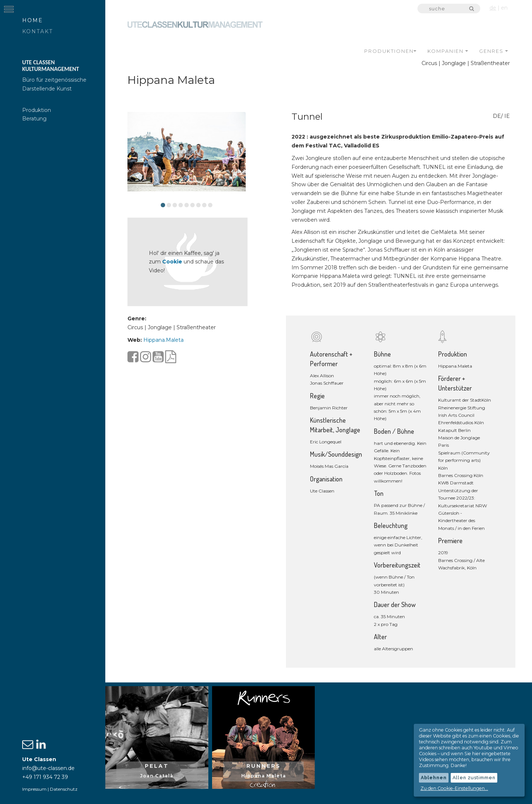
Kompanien (448, 51)
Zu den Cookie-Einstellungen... (454, 788)
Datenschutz (64, 789)
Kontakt (37, 31)
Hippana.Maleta (169, 339)
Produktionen (390, 51)
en (504, 8)
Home (33, 20)
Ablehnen (434, 778)
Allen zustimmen (474, 778)
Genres (494, 51)
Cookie (178, 261)
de (493, 8)
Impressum (34, 789)
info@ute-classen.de (48, 768)
